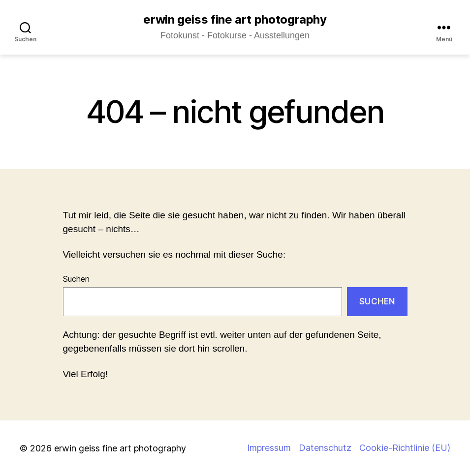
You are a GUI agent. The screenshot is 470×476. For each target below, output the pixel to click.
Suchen (76, 279)
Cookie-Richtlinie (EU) (405, 448)
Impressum (269, 448)
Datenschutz (325, 448)
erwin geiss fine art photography (235, 20)
